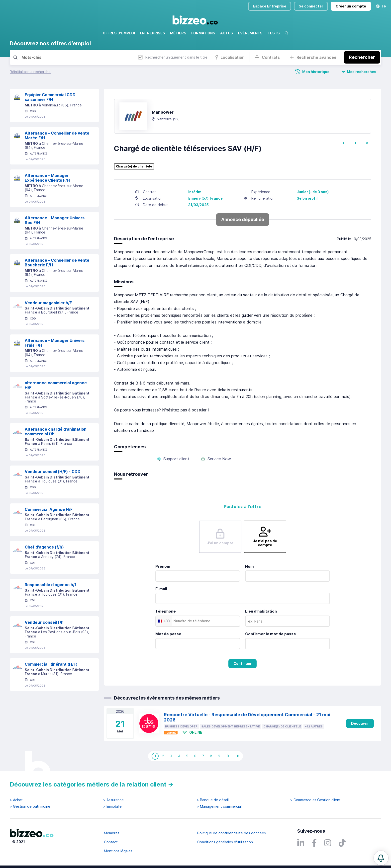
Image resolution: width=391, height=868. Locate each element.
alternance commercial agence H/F (56, 385)
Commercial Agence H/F (49, 509)
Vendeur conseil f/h (44, 622)
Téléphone (166, 611)
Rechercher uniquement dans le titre (173, 57)
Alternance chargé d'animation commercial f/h (56, 432)
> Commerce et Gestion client (315, 800)
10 (227, 756)
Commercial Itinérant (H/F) (51, 664)
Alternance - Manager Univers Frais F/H (55, 343)
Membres (112, 833)
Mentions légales (118, 851)
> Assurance (113, 800)
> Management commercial (219, 806)
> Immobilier (113, 806)
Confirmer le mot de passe (271, 634)
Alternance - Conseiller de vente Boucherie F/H (57, 263)
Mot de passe (168, 634)
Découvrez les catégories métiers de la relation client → (92, 784)
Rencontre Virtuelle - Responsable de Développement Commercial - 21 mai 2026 (247, 717)
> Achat (16, 800)
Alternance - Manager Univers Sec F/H (55, 220)
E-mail (161, 589)
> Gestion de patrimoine (30, 806)
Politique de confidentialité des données (232, 833)
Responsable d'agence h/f (50, 585)
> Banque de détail (213, 800)
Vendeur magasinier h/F (48, 303)
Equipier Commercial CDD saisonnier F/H (50, 97)
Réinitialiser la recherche (30, 72)
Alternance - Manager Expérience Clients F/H (47, 178)
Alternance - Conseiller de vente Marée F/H (57, 135)
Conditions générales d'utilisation (225, 842)
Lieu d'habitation (261, 611)
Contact (111, 842)
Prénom (163, 566)
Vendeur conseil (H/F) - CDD (53, 472)
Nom (249, 566)
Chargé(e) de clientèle (134, 166)
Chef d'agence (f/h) (44, 547)
